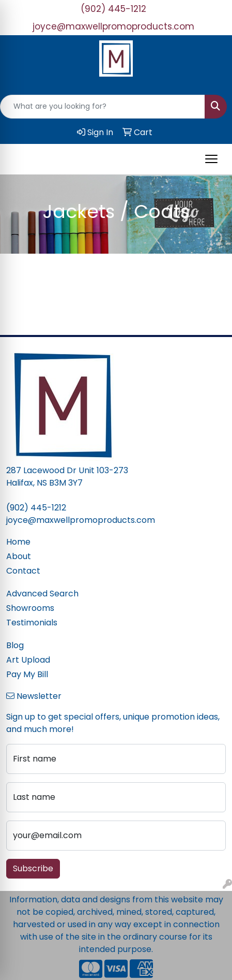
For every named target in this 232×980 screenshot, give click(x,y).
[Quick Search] (103, 107)
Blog (15, 645)
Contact (23, 571)
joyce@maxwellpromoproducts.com (113, 26)
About (19, 556)
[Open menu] (211, 159)
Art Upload (28, 660)
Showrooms (30, 608)
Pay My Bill (27, 674)
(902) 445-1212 (113, 9)
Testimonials (32, 623)
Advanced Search (42, 594)
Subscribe (33, 868)
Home (18, 542)
